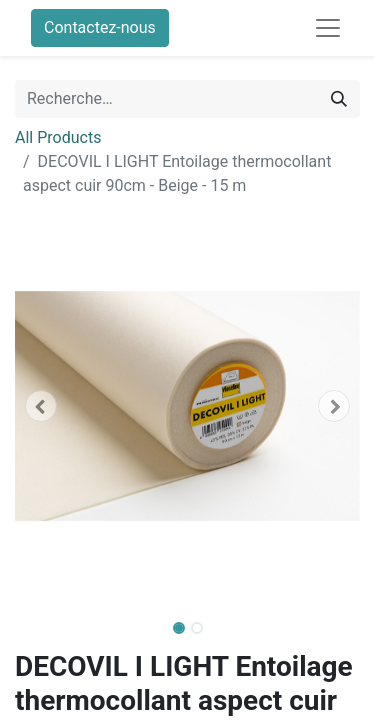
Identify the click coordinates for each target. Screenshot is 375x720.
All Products (58, 137)
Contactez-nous (100, 27)
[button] (41, 406)
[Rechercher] (339, 99)
